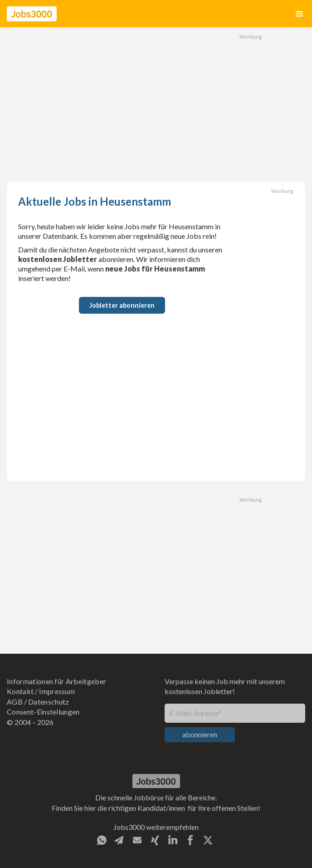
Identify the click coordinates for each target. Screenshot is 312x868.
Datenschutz (49, 702)
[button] (299, 14)
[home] (32, 14)
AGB (15, 702)
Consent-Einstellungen (43, 712)
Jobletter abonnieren (122, 305)
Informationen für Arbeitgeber (56, 681)
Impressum (57, 691)
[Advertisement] (156, 104)
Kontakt (20, 691)
